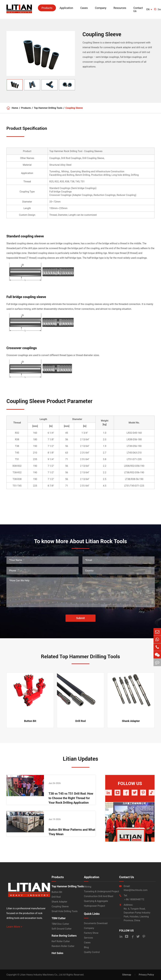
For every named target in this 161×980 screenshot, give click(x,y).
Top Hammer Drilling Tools (48, 108)
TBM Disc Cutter (60, 924)
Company (101, 8)
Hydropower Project (95, 906)
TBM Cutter (59, 918)
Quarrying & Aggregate (96, 901)
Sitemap (127, 975)
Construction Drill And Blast (99, 896)
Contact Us (138, 9)
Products (47, 8)
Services (88, 938)
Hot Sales (57, 953)
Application (66, 8)
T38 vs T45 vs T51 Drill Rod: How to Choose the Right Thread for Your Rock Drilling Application (71, 798)
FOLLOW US (126, 931)
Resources (120, 8)
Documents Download (96, 923)
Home (15, 108)
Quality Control (92, 952)
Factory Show (91, 933)
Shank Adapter (131, 721)
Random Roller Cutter (63, 946)
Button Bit (30, 721)
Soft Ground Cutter (62, 929)
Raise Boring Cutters (64, 936)
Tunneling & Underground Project (101, 891)
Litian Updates (80, 759)
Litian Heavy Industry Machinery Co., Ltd (41, 975)
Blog (86, 947)
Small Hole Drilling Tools (65, 911)
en (148, 9)
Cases (84, 8)
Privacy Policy (146, 975)
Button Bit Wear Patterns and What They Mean (72, 832)
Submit (80, 618)
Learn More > (14, 927)
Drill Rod (81, 721)
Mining (88, 887)
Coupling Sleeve (74, 108)
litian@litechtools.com (136, 890)
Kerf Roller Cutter (61, 941)
